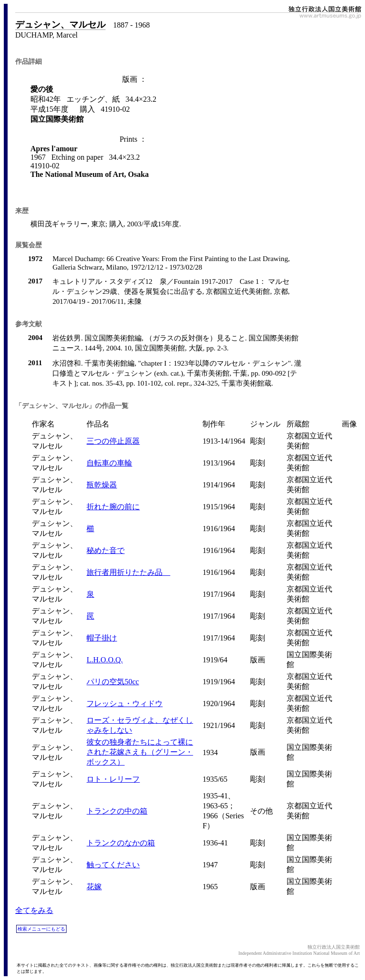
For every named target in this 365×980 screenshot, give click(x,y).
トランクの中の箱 (117, 811)
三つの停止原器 (113, 441)
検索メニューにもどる (41, 929)
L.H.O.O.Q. (105, 660)
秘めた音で (106, 550)
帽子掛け (102, 638)
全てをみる (34, 910)
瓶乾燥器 (102, 485)
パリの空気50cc (113, 682)
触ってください (113, 865)
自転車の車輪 (109, 463)
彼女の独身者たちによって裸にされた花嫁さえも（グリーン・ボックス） (140, 752)
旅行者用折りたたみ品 (128, 572)
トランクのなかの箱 (121, 843)
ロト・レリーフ (113, 779)
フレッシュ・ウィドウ (125, 703)
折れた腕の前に (113, 507)
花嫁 (94, 887)
